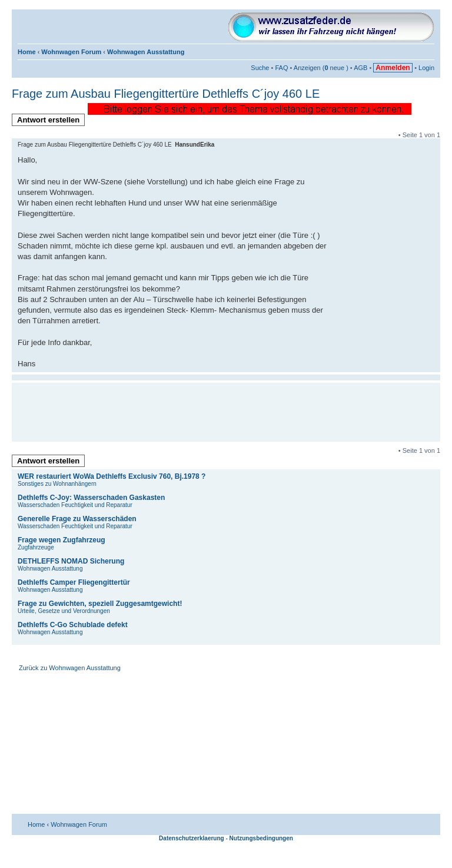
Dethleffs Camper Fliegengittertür (74, 582)
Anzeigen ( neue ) (321, 68)
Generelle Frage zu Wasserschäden (77, 519)
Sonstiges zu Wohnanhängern (57, 484)
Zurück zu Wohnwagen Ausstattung (70, 668)
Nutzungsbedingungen (261, 838)
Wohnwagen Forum (71, 52)
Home (27, 52)
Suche (260, 68)
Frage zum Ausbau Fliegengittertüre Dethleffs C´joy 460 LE (166, 94)
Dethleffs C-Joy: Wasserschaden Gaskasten (91, 498)
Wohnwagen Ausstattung (146, 52)
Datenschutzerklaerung (192, 838)
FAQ (281, 68)
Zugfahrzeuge (36, 547)
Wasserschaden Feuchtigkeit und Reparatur (75, 505)
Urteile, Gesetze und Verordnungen (64, 611)
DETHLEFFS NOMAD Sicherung (71, 561)
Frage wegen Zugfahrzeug (62, 540)
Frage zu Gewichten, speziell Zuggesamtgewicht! (100, 604)
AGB (360, 68)
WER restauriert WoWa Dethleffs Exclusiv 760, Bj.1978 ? (112, 476)
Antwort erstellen (51, 121)
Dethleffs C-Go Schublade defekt (73, 625)
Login (426, 68)
